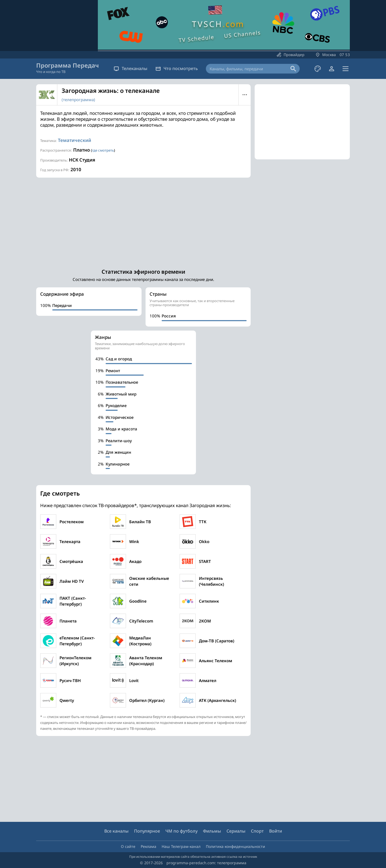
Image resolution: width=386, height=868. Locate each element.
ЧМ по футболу (181, 831)
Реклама (149, 846)
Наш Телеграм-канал (181, 846)
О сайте (128, 846)
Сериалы (236, 831)
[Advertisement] (143, 221)
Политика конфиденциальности (235, 846)
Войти (276, 831)
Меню (245, 95)
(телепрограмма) (78, 100)
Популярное (147, 831)
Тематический (75, 140)
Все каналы (116, 831)
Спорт (257, 831)
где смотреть (103, 150)
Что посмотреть (177, 68)
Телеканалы (131, 68)
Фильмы (212, 831)
